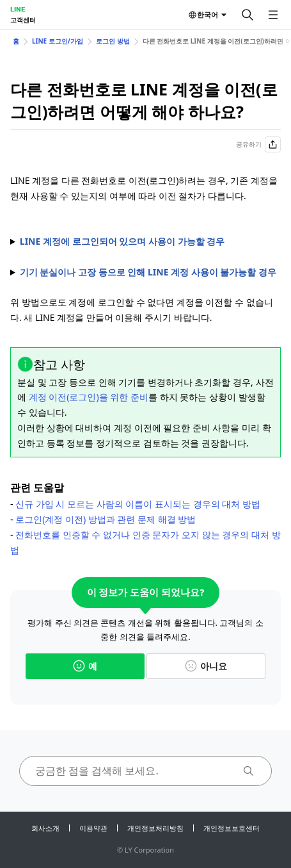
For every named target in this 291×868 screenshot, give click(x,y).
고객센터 (23, 20)
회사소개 (45, 828)
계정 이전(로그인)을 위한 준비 (89, 397)
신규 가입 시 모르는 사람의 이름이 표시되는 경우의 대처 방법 (138, 504)
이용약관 (93, 828)
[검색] (248, 15)
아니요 (206, 666)
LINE (18, 9)
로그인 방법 (113, 41)
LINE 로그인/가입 (58, 41)
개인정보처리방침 (155, 828)
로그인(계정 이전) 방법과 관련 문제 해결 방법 (106, 519)
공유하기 (258, 144)
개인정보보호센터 (232, 828)
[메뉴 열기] (273, 15)
